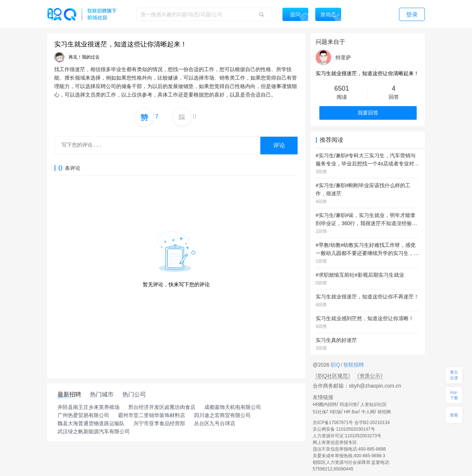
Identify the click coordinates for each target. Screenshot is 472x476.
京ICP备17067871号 (333, 423)
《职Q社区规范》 (333, 376)
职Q (336, 365)
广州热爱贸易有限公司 (83, 415)
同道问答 (348, 405)
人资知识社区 (374, 405)
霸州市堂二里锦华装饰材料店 (152, 415)
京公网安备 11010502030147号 (344, 429)
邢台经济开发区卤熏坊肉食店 (162, 407)
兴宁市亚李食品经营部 (159, 423)
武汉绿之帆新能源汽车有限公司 (94, 431)
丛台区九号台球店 (215, 423)
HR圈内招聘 (325, 405)
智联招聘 (353, 365)
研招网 (384, 412)
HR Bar (351, 412)
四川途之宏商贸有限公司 (222, 415)
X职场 (335, 412)
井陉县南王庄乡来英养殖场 (88, 407)
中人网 (368, 412)
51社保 (320, 412)
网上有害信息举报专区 (335, 442)
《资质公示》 (370, 376)
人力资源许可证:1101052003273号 (347, 436)
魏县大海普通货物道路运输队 (91, 423)
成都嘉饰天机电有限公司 (233, 407)
